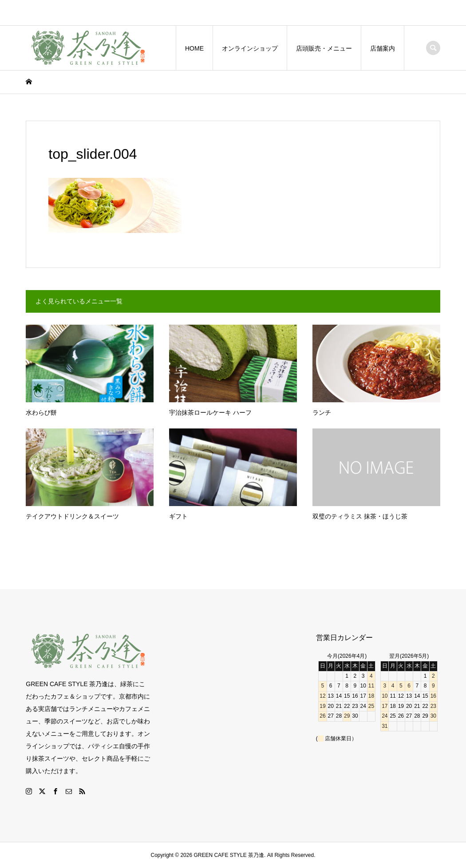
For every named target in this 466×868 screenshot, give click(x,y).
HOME (194, 48)
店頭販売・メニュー (324, 48)
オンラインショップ (250, 48)
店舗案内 (383, 48)
